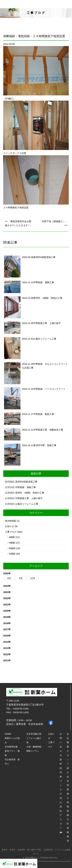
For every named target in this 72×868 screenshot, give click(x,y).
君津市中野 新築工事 (45, 445)
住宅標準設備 (11, 747)
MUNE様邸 (11, 521)
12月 (33, 578)
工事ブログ (11, 532)
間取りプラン (33, 751)
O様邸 (12, 554)
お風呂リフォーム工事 (45, 339)
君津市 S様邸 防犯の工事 (48, 298)
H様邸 (12, 543)
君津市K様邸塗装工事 (44, 257)
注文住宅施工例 (34, 734)
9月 (21, 578)
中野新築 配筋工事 (44, 414)
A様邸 (12, 537)
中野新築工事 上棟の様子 (47, 323)
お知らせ (9, 526)
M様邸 (12, 548)
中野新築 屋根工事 (44, 282)
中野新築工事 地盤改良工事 (48, 430)
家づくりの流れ (61, 789)
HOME (8, 734)
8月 (9, 578)
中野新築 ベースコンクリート (49, 389)
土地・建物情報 (34, 747)
